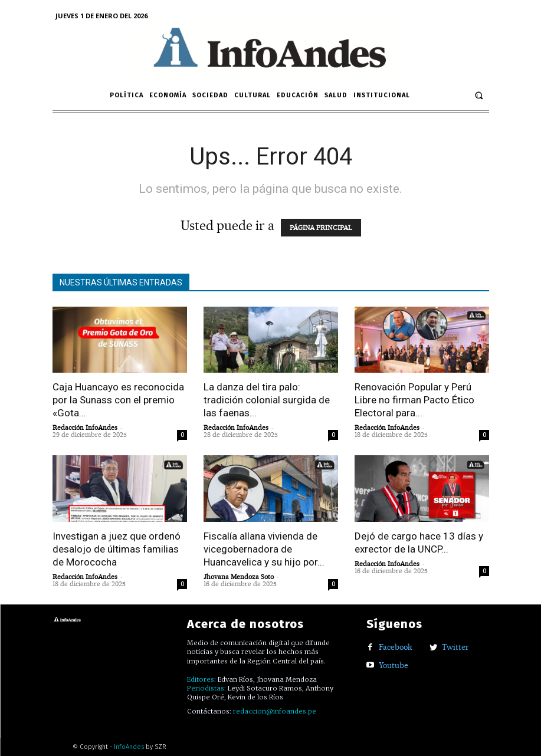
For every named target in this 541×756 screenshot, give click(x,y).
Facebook (396, 647)
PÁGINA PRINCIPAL (321, 228)
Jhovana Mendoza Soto (239, 577)
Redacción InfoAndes (85, 428)
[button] (479, 95)
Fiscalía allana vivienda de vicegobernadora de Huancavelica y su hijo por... (264, 549)
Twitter (455, 647)
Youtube (394, 665)
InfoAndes (129, 747)
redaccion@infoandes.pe (275, 711)
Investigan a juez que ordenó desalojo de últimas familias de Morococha (117, 549)
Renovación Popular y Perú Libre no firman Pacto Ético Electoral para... (414, 400)
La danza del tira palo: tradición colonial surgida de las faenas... (267, 400)
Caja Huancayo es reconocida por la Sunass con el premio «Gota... (118, 400)
